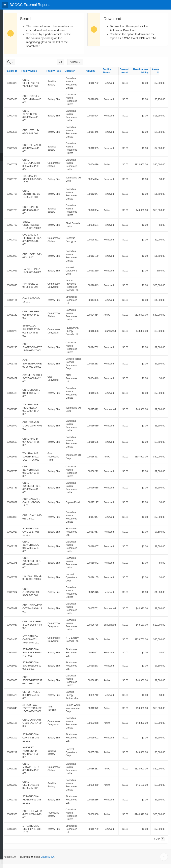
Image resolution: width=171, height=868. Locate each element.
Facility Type (62, 75)
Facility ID (20, 75)
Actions (84, 66)
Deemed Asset (133, 75)
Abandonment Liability (149, 75)
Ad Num (99, 75)
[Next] (163, 843)
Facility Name (38, 75)
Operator (79, 75)
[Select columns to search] (19, 66)
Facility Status (115, 75)
